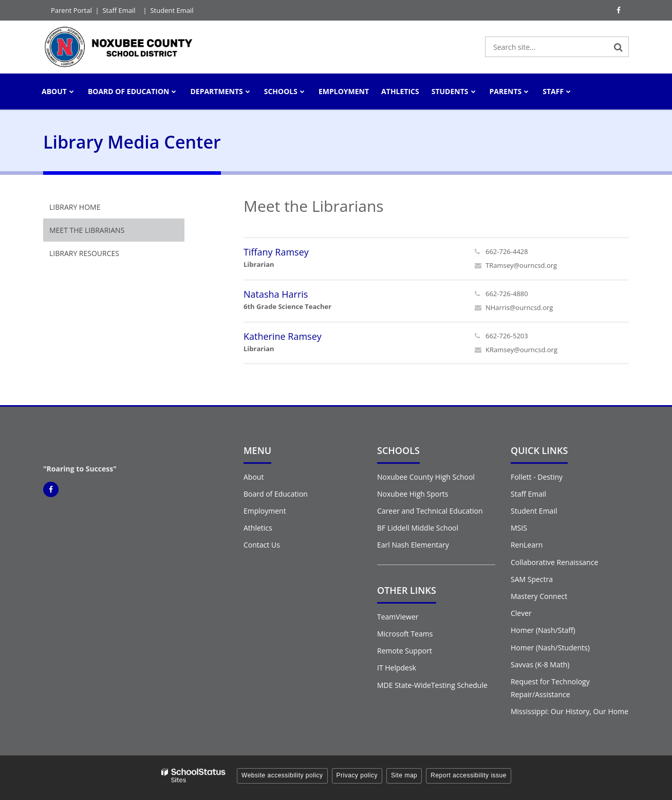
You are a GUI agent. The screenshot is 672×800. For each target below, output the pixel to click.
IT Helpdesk (397, 668)
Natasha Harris (276, 294)
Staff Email (119, 10)
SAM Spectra (532, 579)
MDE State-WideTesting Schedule (432, 685)
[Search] (619, 47)
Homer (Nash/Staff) (543, 630)
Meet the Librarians (87, 230)
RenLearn (527, 545)
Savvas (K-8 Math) (540, 665)
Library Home (75, 207)
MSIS (519, 528)
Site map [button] (404, 775)
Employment (265, 511)
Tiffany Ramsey (276, 252)
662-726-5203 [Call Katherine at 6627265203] (507, 336)
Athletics (258, 528)
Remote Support (405, 651)
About (254, 477)
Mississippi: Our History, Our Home (570, 711)
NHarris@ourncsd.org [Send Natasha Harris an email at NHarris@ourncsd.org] (519, 307)
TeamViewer (398, 617)
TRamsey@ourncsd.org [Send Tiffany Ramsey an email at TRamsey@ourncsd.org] (521, 265)
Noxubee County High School (426, 477)
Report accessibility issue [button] (469, 775)
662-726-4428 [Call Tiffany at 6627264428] (507, 251)
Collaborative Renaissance (554, 562)
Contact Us (262, 545)
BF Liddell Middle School (418, 528)
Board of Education (276, 494)
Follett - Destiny (537, 477)
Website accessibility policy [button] (282, 775)
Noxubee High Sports (413, 494)
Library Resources (84, 253)
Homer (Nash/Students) (550, 648)
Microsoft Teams (405, 634)
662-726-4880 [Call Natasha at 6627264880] (507, 294)
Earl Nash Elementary (413, 545)
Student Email (172, 10)
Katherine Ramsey (283, 336)
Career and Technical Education (430, 511)
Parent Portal (71, 10)
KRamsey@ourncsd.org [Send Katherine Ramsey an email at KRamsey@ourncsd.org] (521, 350)
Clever (521, 613)
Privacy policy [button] (357, 775)
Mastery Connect (539, 596)
